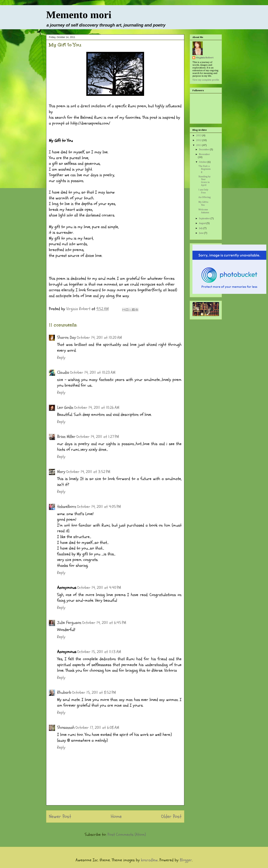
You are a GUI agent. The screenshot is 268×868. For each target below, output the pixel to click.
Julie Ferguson (69, 623)
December (204, 150)
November (204, 154)
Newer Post (60, 816)
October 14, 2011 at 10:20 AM (99, 338)
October (203, 162)
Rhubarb (64, 693)
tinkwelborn (67, 507)
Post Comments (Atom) (127, 835)
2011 (199, 145)
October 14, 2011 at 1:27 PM (98, 437)
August (203, 223)
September (205, 219)
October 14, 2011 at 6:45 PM (104, 623)
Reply (61, 358)
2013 (199, 136)
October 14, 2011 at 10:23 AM (93, 372)
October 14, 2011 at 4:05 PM (99, 507)
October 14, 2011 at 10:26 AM (97, 408)
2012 (199, 140)
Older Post (171, 816)
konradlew (149, 860)
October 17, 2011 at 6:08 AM (97, 728)
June (202, 233)
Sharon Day (66, 338)
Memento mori (79, 15)
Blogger (186, 860)
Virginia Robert (205, 58)
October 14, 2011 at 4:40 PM (99, 588)
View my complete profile (206, 80)
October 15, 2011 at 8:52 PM (94, 693)
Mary (61, 472)
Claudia (63, 372)
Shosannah (66, 728)
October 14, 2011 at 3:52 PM (88, 472)
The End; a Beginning (205, 169)
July (201, 228)
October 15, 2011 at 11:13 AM (99, 652)
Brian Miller (66, 437)
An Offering (205, 197)
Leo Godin (65, 408)
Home (116, 816)
